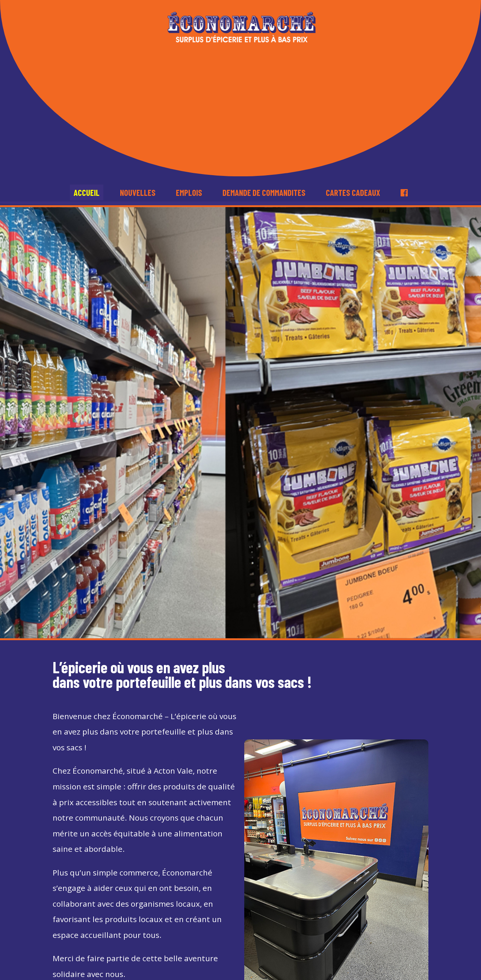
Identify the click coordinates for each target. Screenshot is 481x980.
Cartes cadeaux (353, 192)
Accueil (87, 192)
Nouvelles (138, 192)
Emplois (189, 192)
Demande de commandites (264, 192)
